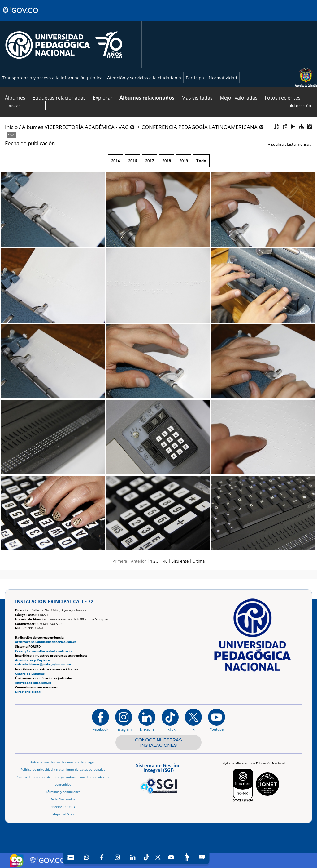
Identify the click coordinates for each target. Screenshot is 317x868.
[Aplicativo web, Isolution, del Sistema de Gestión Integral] (158, 777)
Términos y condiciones (63, 792)
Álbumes (15, 98)
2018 (167, 161)
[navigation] (136, 857)
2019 (184, 161)
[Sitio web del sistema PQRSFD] (202, 857)
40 (165, 561)
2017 (150, 161)
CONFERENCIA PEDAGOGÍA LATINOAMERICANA (200, 127)
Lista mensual (300, 144)
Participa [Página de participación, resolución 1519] (195, 78)
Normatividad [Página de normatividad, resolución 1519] (223, 78)
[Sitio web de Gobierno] (21, 16)
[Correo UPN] (71, 857)
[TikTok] (147, 857)
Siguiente (180, 561)
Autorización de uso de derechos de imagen (63, 762)
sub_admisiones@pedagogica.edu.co (43, 664)
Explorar (103, 98)
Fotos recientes (283, 98)
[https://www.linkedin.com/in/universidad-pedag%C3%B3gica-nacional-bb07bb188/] (147, 720)
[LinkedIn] (133, 857)
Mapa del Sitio (63, 814)
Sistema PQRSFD (63, 807)
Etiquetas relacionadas (59, 98)
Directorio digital (28, 692)
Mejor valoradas (239, 98)
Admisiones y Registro (33, 660)
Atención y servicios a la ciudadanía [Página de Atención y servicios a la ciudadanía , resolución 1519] (144, 78)
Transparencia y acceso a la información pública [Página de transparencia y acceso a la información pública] (52, 78)
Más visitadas (197, 98)
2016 (132, 161)
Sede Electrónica (63, 799)
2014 (115, 161)
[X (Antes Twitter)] (158, 857)
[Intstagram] (117, 857)
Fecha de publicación (30, 143)
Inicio (11, 127)
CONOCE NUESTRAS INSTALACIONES (158, 742)
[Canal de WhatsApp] (86, 857)
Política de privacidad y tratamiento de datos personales (63, 770)
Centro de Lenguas (30, 674)
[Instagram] (124, 720)
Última (199, 561)
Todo (201, 161)
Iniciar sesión (299, 105)
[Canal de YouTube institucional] (217, 720)
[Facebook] (102, 857)
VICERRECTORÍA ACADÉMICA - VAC (87, 127)
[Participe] (187, 857)
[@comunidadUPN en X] (193, 720)
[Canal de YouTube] (171, 857)
